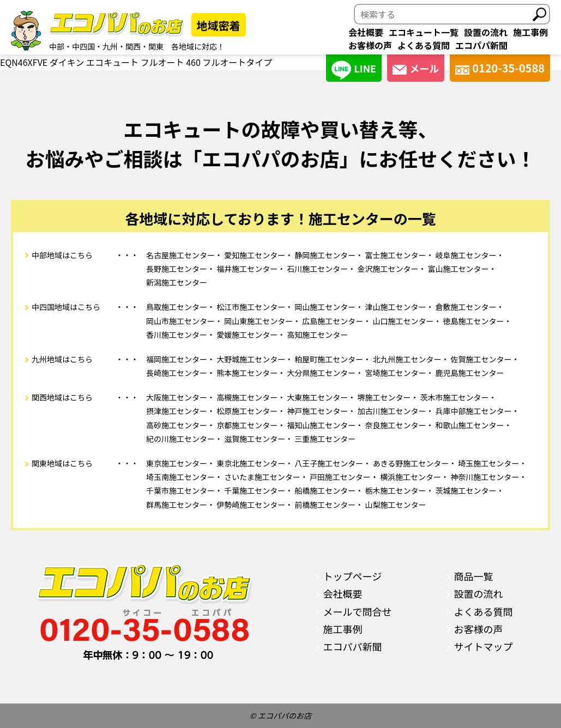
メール (416, 68)
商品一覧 (474, 576)
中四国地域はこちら (66, 307)
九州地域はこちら (62, 359)
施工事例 (530, 32)
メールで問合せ (358, 611)
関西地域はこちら (62, 397)
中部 (57, 46)
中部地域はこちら (62, 255)
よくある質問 (424, 45)
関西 (133, 46)
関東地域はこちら (62, 463)
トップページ (353, 576)
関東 (156, 46)
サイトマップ (484, 646)
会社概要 (366, 32)
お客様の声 (370, 45)
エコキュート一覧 (424, 32)
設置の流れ (486, 32)
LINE (354, 70)
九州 (110, 46)
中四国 (83, 46)
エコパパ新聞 (481, 45)
